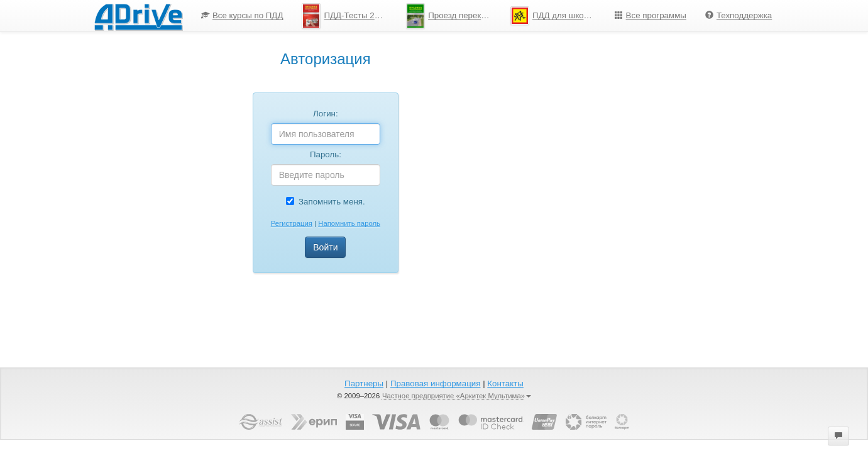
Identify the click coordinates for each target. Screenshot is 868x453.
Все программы (651, 15)
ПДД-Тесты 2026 (345, 16)
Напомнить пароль (349, 223)
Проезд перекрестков (453, 16)
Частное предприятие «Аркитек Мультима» (457, 396)
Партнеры (364, 383)
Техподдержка (739, 15)
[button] (838, 436)
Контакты (505, 383)
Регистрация (292, 223)
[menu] (486, 16)
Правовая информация (435, 383)
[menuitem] (242, 16)
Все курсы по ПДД (242, 15)
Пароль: (326, 154)
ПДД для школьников (558, 16)
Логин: (326, 114)
